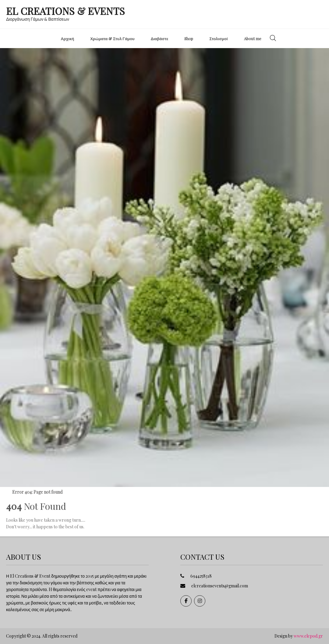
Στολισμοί (218, 38)
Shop (189, 38)
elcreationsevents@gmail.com (220, 586)
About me (253, 38)
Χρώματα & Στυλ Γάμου (112, 38)
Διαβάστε (160, 38)
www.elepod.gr (308, 636)
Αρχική (67, 38)
